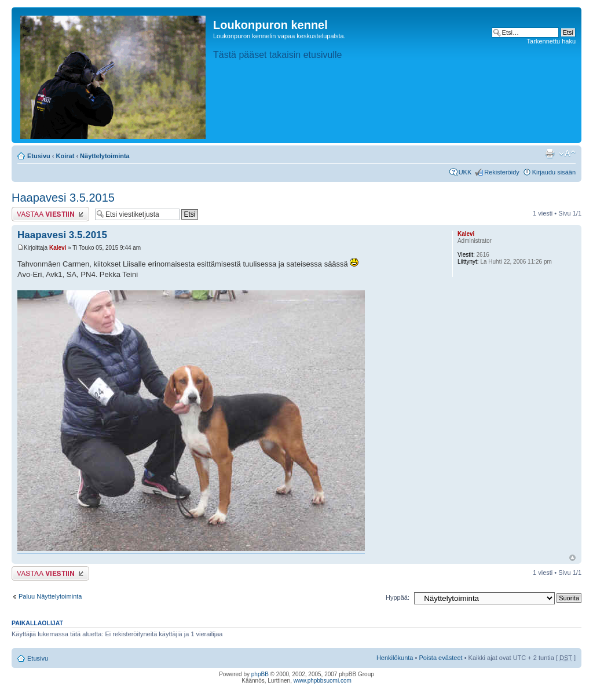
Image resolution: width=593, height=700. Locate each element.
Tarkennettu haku (551, 41)
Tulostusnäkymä (550, 154)
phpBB (260, 674)
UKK (465, 172)
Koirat (65, 156)
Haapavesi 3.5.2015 (63, 198)
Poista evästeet (440, 658)
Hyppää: (398, 597)
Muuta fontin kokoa (567, 154)
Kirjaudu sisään (554, 172)
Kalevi (58, 248)
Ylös (572, 558)
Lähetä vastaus (50, 214)
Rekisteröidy (502, 172)
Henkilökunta (395, 658)
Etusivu (39, 156)
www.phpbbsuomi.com (323, 681)
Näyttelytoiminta (105, 156)
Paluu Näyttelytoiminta (50, 596)
